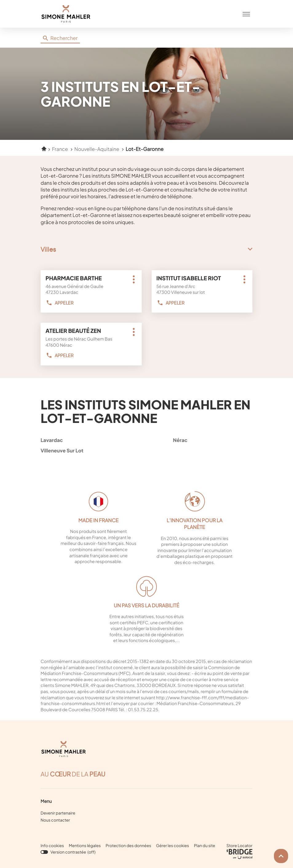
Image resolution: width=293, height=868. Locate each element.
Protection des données (129, 846)
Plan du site (205, 846)
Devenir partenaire (58, 813)
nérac (212, 440)
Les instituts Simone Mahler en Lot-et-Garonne (145, 411)
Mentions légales (85, 846)
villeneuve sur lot (79, 450)
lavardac (79, 440)
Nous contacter (55, 820)
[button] (246, 14)
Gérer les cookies (173, 846)
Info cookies (52, 846)
